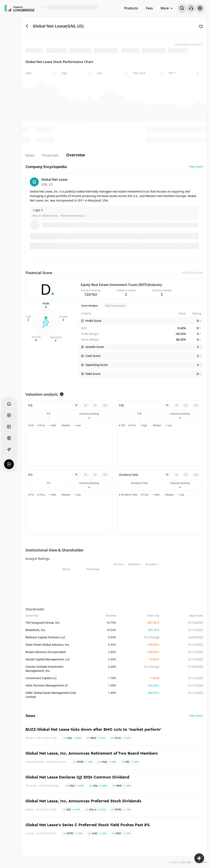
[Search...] (182, 8)
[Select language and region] (200, 8)
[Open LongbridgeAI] (199, 858)
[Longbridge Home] (20, 8)
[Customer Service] (191, 8)
